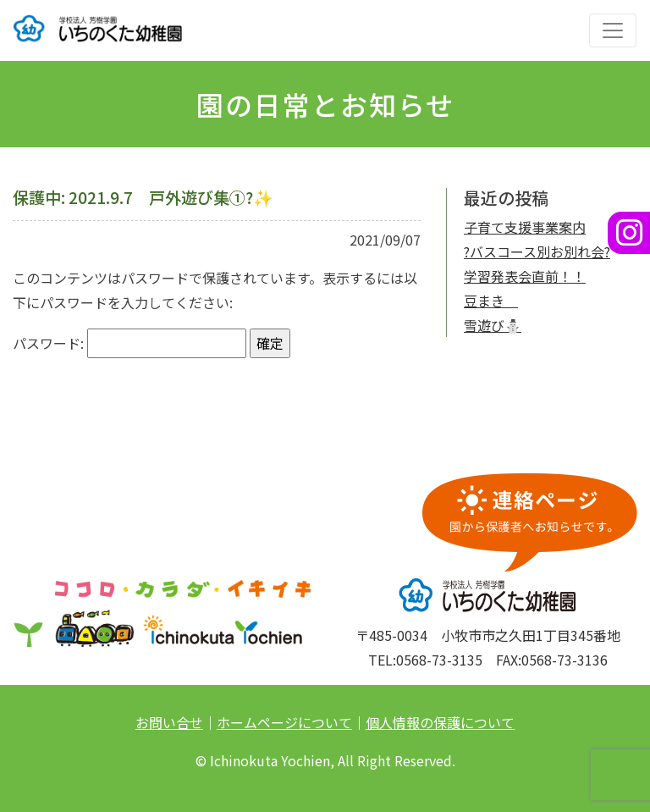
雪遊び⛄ (493, 325)
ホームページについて (284, 722)
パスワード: (129, 343)
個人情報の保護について (440, 722)
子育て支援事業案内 (525, 227)
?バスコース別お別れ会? (537, 251)
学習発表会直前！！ (525, 276)
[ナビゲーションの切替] (613, 30)
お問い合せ (169, 722)
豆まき (491, 301)
